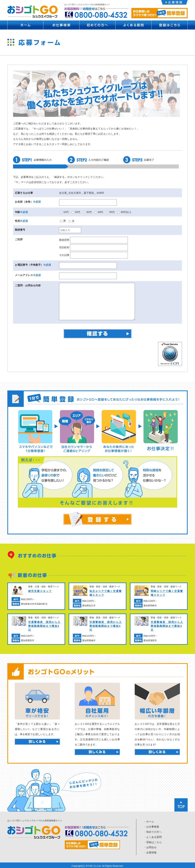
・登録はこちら (153, 841)
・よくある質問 (153, 836)
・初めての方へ (153, 831)
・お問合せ (150, 846)
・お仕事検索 (151, 826)
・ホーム (149, 821)
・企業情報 (150, 852)
